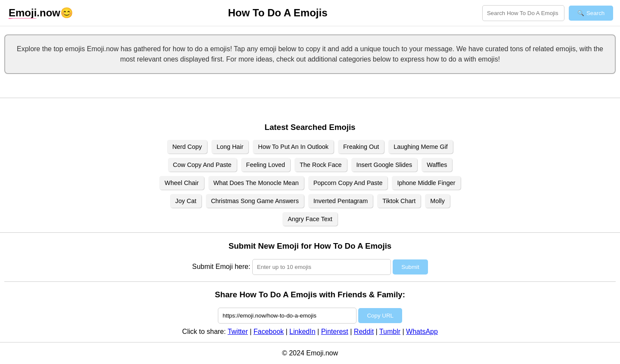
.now (34, 13)
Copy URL (380, 316)
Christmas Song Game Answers (255, 201)
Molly (437, 201)
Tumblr (390, 332)
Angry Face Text (310, 219)
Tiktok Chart (399, 201)
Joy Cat (186, 201)
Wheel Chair (181, 183)
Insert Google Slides (384, 165)
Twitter (238, 332)
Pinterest (335, 332)
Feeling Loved (266, 165)
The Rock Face (321, 165)
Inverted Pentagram (341, 201)
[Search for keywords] (523, 13)
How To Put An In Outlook (293, 147)
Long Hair (230, 147)
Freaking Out (361, 147)
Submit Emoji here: (221, 267)
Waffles (437, 165)
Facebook (269, 332)
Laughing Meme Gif (421, 147)
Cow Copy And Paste (202, 165)
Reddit (364, 332)
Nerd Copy (187, 147)
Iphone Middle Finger (426, 183)
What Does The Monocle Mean (256, 183)
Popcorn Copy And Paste (348, 183)
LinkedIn (302, 332)
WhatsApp (422, 332)
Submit (410, 267)
